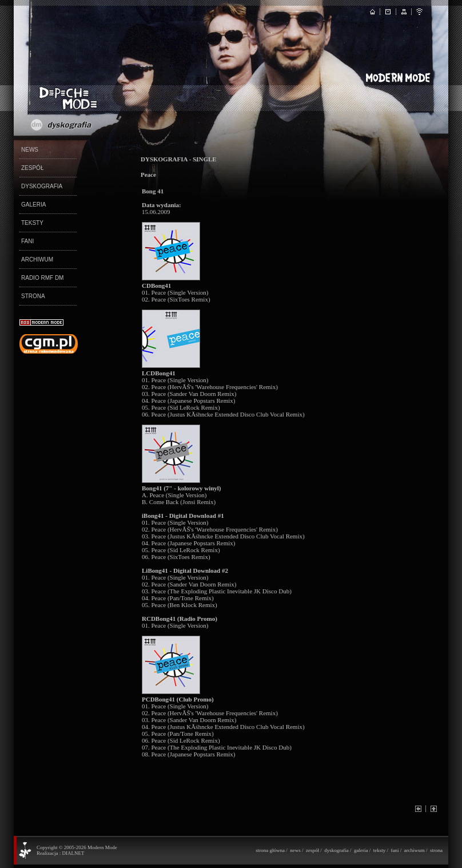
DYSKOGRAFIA (42, 186)
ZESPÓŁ (32, 168)
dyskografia (336, 850)
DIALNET (73, 853)
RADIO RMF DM (42, 278)
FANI (27, 241)
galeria (361, 850)
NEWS (30, 150)
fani (395, 850)
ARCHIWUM (37, 259)
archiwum (415, 850)
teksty (380, 850)
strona (436, 850)
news (295, 850)
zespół (312, 850)
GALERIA (33, 205)
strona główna (270, 850)
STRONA (33, 296)
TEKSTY (32, 223)
